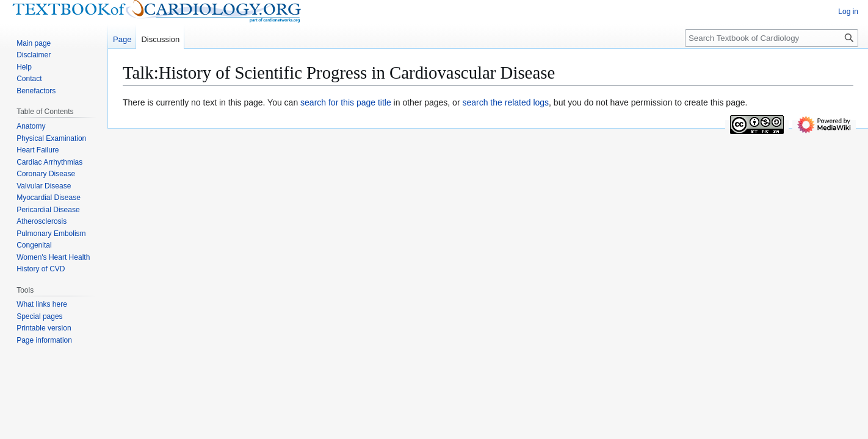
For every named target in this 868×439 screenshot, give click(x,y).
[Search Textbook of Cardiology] (772, 38)
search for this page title (346, 102)
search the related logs (505, 102)
